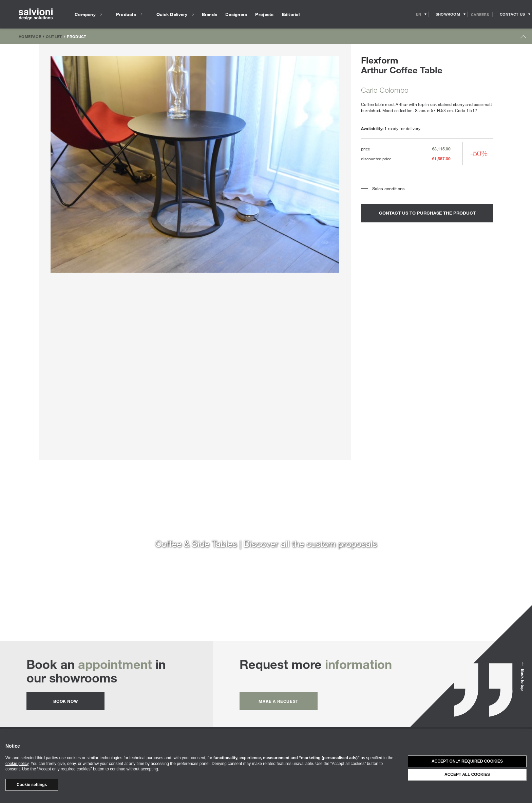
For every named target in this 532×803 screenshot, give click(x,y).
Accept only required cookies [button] (467, 761)
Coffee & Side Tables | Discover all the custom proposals (266, 543)
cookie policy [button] (17, 764)
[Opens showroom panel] (448, 14)
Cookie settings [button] (32, 785)
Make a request (278, 701)
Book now (65, 701)
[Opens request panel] (512, 14)
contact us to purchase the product (427, 213)
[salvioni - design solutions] (36, 14)
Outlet (54, 36)
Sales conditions (388, 188)
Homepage (30, 36)
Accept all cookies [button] (467, 774)
